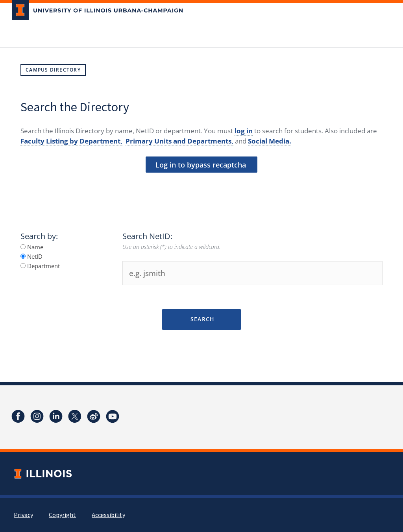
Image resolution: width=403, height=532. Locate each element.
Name (32, 247)
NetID (31, 256)
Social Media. (270, 141)
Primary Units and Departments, (179, 141)
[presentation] (201, 186)
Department (40, 266)
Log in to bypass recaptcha (202, 165)
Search (201, 319)
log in (244, 131)
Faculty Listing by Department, (71, 141)
